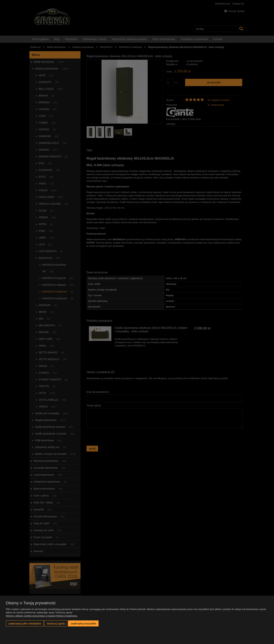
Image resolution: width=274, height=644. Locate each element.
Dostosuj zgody (56, 623)
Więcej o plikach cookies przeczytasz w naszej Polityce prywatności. (42, 616)
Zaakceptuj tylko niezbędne (25, 623)
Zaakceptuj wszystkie (83, 623)
